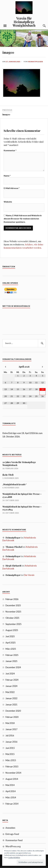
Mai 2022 (10, 692)
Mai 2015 (10, 754)
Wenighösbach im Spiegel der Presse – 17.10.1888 (22, 495)
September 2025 (14, 624)
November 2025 (13, 612)
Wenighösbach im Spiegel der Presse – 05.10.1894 (22, 508)
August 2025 (12, 630)
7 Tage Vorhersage (24, 320)
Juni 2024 (10, 674)
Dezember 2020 (13, 711)
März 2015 (11, 760)
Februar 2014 (12, 804)
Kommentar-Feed (14, 840)
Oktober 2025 (12, 618)
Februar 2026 (12, 599)
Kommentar (10, 150)
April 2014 (11, 791)
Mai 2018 (10, 723)
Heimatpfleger (35, 62)
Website (8, 202)
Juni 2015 (10, 748)
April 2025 (11, 643)
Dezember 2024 (13, 667)
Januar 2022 (11, 698)
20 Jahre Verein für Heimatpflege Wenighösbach (19, 464)
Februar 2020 (12, 717)
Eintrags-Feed (12, 834)
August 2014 (12, 779)
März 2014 (11, 797)
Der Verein (29, 575)
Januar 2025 (11, 661)
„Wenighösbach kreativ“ (15, 484)
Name (7, 176)
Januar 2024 (11, 686)
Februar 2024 (12, 680)
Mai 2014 (10, 785)
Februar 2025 (12, 655)
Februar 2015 (12, 766)
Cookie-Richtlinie (14, 858)
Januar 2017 (11, 729)
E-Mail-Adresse (12, 188)
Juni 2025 (10, 636)
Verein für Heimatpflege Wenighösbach (24, 22)
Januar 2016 (11, 742)
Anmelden (10, 828)
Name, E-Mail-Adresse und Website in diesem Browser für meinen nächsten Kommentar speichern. (23, 219)
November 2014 (13, 773)
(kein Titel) (8, 475)
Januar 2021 (11, 705)
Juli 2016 (10, 736)
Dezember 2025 (13, 605)
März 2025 (11, 649)
